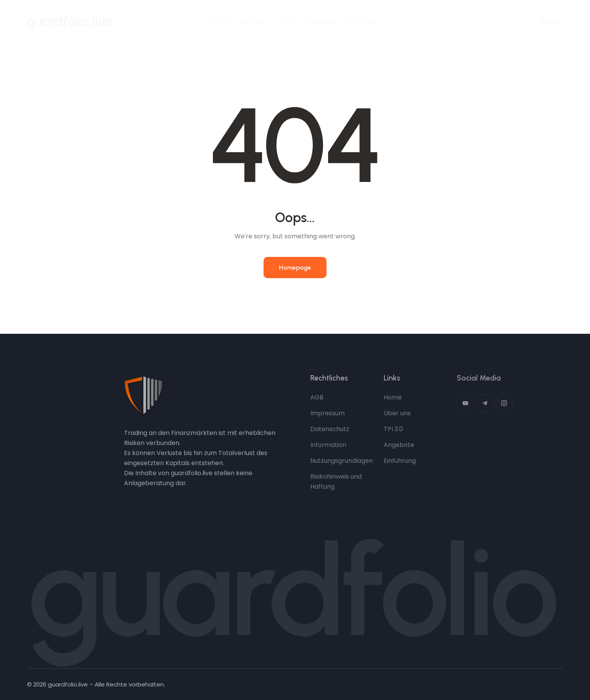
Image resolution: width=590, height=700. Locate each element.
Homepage (295, 268)
